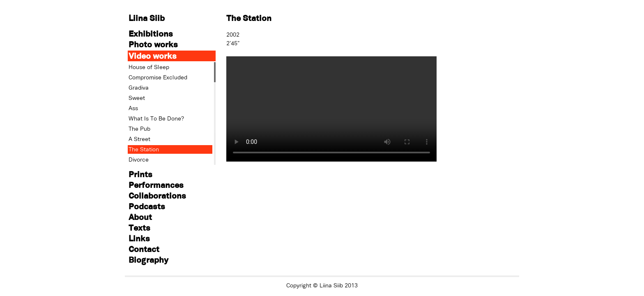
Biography (148, 260)
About (140, 217)
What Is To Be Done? (156, 118)
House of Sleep (149, 67)
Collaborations (157, 195)
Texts (139, 228)
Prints (140, 174)
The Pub (139, 129)
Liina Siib (147, 18)
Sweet (137, 98)
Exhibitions (151, 34)
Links (139, 238)
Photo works (153, 44)
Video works (153, 56)
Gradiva (139, 88)
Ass (133, 108)
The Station (144, 149)
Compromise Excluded (158, 77)
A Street (139, 139)
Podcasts (147, 206)
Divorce (139, 160)
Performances (156, 185)
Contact (144, 249)
